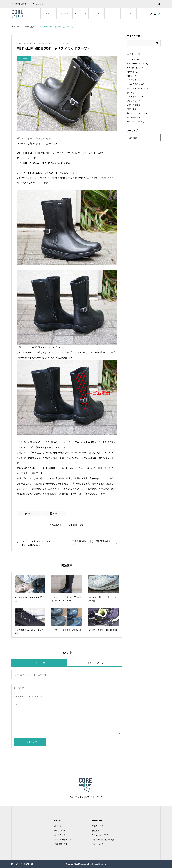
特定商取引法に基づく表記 (103, 840)
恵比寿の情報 (133, 117)
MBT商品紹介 (133, 68)
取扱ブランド (80, 13)
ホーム (49, 13)
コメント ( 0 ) (39, 663)
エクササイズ (60, 835)
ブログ (128, 13)
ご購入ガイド (97, 826)
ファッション (133, 101)
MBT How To (132, 59)
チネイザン (132, 93)
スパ (112, 13)
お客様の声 (132, 76)
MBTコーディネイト (136, 64)
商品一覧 (64, 13)
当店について (96, 13)
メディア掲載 (133, 105)
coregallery (43, 43)
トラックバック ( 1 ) (94, 663)
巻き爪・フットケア (135, 113)
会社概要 (96, 831)
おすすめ (131, 72)
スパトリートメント (63, 840)
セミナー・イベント (135, 88)
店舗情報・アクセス (63, 844)
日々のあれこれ (134, 122)
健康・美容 (132, 109)
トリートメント (134, 97)
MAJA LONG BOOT (76, 453)
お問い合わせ (97, 844)
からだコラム (133, 80)
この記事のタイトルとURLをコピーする (67, 525)
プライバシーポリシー (101, 835)
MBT (50, 43)
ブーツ (55, 43)
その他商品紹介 (134, 84)
